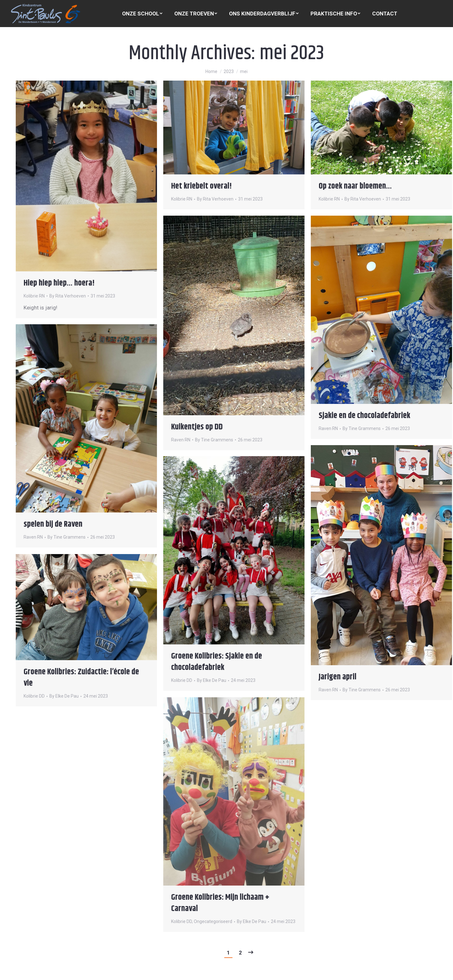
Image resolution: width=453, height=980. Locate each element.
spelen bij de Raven (53, 524)
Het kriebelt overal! (201, 186)
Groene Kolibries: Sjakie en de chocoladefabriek (217, 662)
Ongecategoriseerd (213, 921)
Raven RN (181, 440)
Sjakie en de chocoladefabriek (364, 416)
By (68, 296)
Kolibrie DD (182, 680)
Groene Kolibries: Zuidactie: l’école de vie (81, 678)
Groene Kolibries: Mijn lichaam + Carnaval (220, 903)
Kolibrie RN (34, 296)
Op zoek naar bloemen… (355, 186)
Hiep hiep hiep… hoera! (59, 283)
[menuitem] (142, 14)
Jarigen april (338, 677)
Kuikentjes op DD (197, 427)
